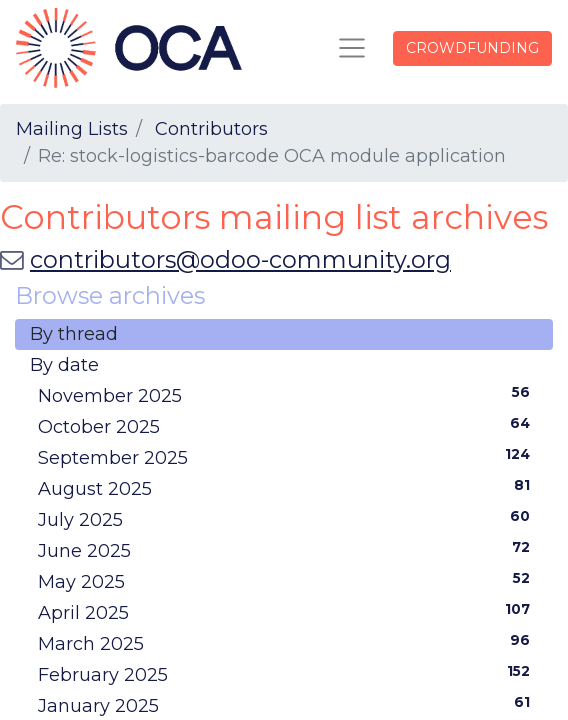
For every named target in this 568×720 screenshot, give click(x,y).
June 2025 (288, 550)
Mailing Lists (72, 129)
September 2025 (288, 457)
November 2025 (288, 395)
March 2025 (288, 643)
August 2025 (288, 488)
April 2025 (288, 612)
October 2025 (288, 426)
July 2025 (288, 519)
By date (64, 365)
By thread (74, 334)
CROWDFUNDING (472, 48)
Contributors (211, 129)
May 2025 (288, 581)
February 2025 (288, 674)
